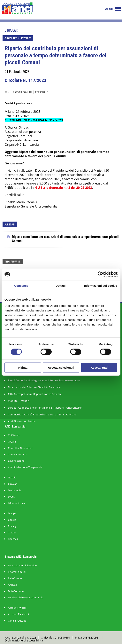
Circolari (13, 484)
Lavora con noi (17, 461)
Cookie (12, 520)
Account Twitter (17, 608)
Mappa (12, 513)
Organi (12, 442)
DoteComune (16, 591)
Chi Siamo (14, 435)
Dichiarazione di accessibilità (24, 640)
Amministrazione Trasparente (25, 467)
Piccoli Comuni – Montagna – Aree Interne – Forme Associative (44, 380)
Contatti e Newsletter (20, 448)
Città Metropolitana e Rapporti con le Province (35, 394)
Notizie (12, 478)
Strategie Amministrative (22, 565)
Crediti (12, 533)
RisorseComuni (17, 572)
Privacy (12, 526)
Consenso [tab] (21, 286)
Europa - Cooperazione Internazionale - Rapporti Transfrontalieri (45, 408)
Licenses (13, 539)
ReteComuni (15, 578)
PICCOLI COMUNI (22, 92)
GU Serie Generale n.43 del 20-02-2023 (64, 188)
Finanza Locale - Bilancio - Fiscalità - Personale (34, 387)
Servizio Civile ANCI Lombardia (26, 597)
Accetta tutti (99, 367)
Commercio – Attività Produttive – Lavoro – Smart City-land (42, 414)
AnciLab (13, 585)
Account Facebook (19, 614)
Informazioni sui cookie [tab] (101, 286)
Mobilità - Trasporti (19, 401)
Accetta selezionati (61, 367)
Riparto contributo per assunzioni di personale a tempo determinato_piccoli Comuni (65, 239)
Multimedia (15, 490)
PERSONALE (42, 92)
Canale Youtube (17, 621)
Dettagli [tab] (61, 286)
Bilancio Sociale (17, 503)
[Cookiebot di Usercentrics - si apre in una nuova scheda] (100, 274)
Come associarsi (17, 455)
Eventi (12, 497)
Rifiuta (23, 367)
